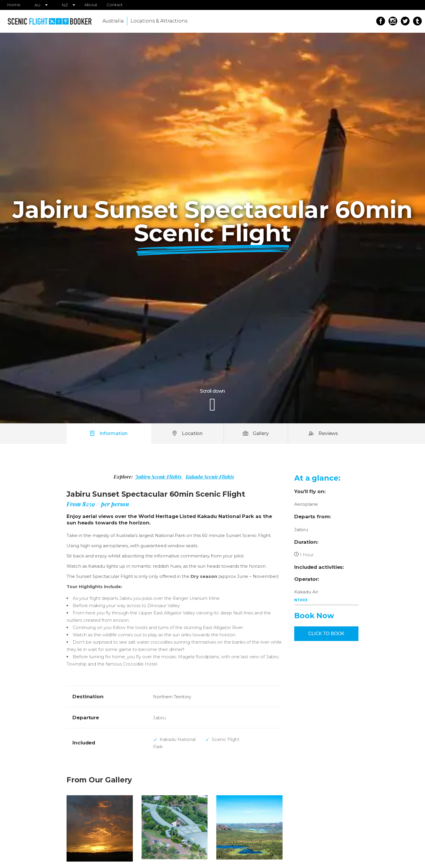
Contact (115, 5)
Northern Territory (172, 697)
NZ (65, 5)
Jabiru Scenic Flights (159, 477)
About (91, 5)
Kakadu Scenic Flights (210, 477)
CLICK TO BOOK (326, 634)
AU (38, 5)
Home (14, 5)
